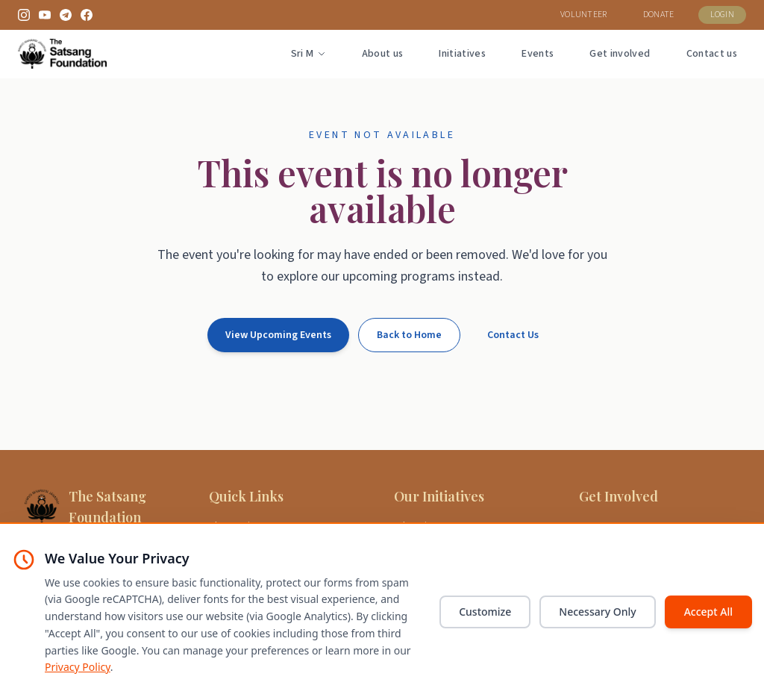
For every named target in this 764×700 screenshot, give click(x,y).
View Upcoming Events (278, 335)
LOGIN (723, 15)
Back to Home (409, 335)
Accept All (708, 612)
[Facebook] (87, 15)
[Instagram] (24, 15)
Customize (485, 612)
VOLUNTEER (584, 15)
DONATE (659, 15)
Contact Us (513, 335)
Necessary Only (597, 612)
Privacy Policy (78, 667)
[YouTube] (45, 15)
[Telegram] (66, 15)
